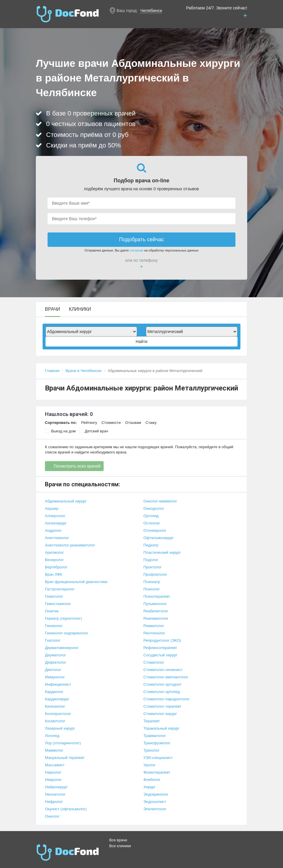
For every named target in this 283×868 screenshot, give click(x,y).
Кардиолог (54, 692)
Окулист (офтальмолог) (66, 809)
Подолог (151, 560)
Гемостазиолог (58, 604)
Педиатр (151, 545)
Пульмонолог (155, 604)
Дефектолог (55, 662)
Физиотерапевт (157, 772)
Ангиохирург (56, 523)
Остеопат (152, 523)
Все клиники (120, 846)
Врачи (53, 309)
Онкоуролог (154, 508)
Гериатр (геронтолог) (63, 618)
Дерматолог (55, 655)
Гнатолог (53, 640)
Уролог (150, 765)
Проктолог (153, 567)
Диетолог (53, 670)
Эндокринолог (156, 794)
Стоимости (111, 423)
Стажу (151, 423)
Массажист (55, 765)
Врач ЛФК (54, 574)
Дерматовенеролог (62, 648)
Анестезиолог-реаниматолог (70, 545)
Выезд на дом (60, 431)
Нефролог (54, 802)
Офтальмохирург (159, 538)
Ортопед (151, 516)
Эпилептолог (155, 809)
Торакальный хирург (162, 728)
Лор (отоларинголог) (63, 743)
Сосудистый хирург (161, 655)
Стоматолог (154, 662)
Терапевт (152, 721)
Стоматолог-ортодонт (163, 684)
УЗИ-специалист (158, 758)
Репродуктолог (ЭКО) (162, 640)
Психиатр (152, 582)
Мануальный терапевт (65, 758)
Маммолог (54, 750)
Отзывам (133, 423)
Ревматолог (154, 626)
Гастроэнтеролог (60, 589)
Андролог (53, 530)
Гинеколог (54, 626)
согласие (137, 250)
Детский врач (94, 431)
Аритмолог (54, 552)
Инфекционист (58, 684)
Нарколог (53, 772)
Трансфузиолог (157, 743)
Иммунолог (55, 677)
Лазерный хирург (60, 728)
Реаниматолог (156, 618)
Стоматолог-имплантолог (166, 677)
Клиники (80, 309)
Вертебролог (56, 567)
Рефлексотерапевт (160, 648)
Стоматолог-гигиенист (163, 670)
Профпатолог (155, 574)
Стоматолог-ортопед (162, 692)
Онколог (52, 816)
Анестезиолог (57, 538)
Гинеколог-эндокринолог (66, 633)
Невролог (53, 780)
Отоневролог (155, 530)
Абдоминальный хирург (66, 501)
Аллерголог (55, 516)
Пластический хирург (162, 552)
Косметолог (55, 721)
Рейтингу (89, 423)
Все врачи (118, 840)
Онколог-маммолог (160, 501)
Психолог (152, 589)
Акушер (52, 508)
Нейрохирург (56, 787)
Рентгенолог (154, 633)
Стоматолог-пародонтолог (167, 699)
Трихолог (152, 750)
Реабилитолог (156, 611)
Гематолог (54, 596)
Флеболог (152, 780)
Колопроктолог (58, 714)
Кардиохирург (57, 699)
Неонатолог (55, 794)
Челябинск (151, 10)
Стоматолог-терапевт (162, 706)
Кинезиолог (55, 706)
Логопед (52, 736)
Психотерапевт (157, 596)
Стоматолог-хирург (160, 714)
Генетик (52, 611)
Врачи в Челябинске (84, 371)
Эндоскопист (155, 802)
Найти (141, 342)
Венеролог (54, 560)
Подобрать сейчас (141, 239)
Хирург (150, 787)
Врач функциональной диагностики (76, 582)
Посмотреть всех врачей (77, 466)
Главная (52, 371)
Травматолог (155, 736)
